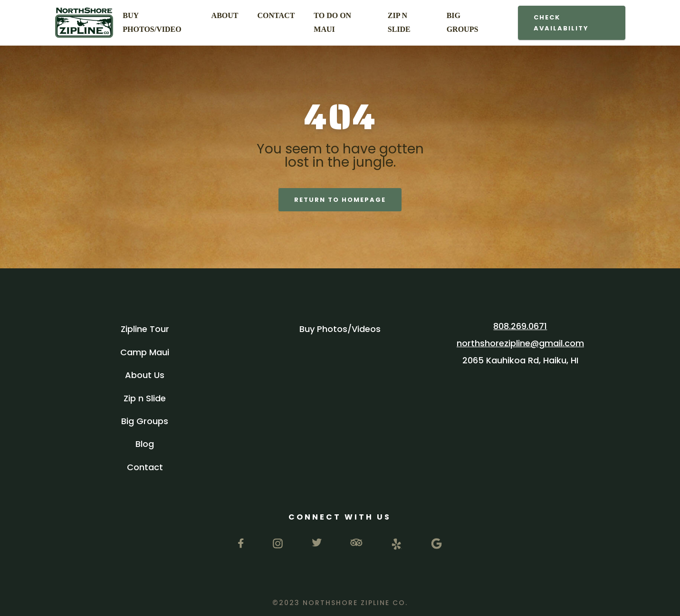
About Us (145, 375)
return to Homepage (340, 200)
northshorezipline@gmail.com (520, 343)
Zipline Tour (145, 329)
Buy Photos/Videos (340, 329)
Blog (145, 444)
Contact (145, 467)
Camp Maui (145, 352)
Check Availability (561, 23)
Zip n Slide (145, 398)
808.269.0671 (520, 326)
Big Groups (145, 421)
